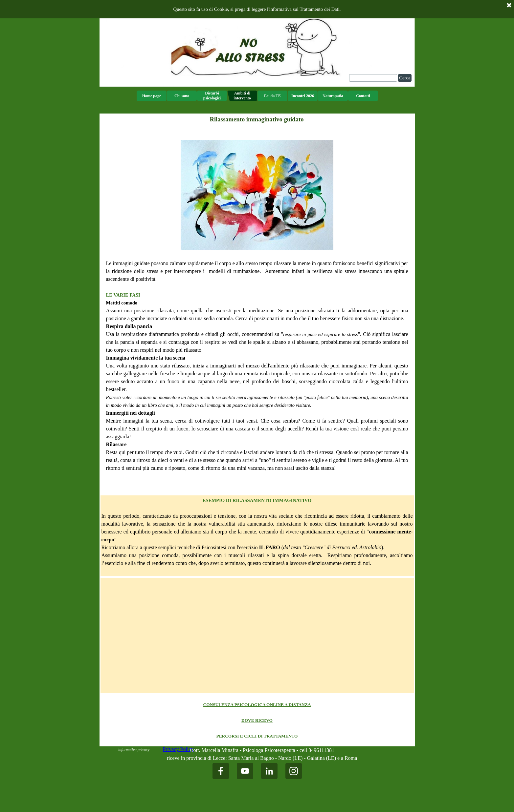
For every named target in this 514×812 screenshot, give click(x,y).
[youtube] (245, 771)
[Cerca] (373, 78)
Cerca (405, 78)
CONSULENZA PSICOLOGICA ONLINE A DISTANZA (257, 705)
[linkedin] (269, 771)
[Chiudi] (509, 6)
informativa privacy (134, 750)
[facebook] (221, 771)
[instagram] (294, 771)
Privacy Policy (178, 749)
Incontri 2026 (303, 96)
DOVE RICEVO (257, 720)
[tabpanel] (257, 310)
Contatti (363, 96)
